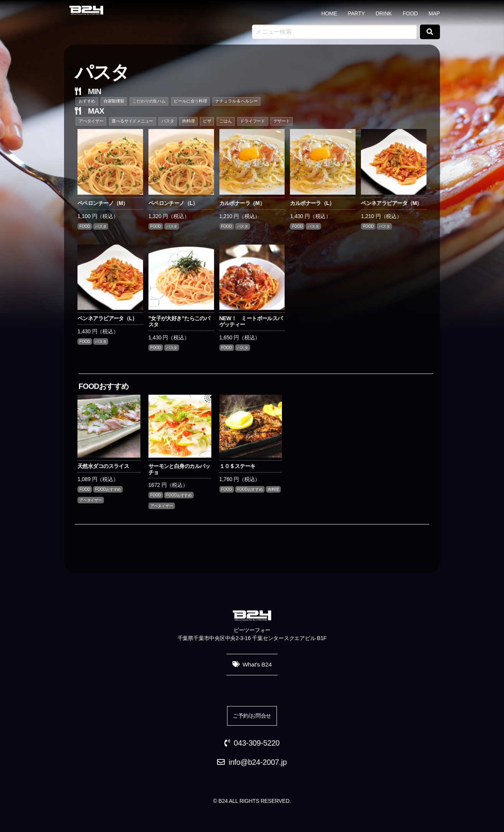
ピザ (207, 121)
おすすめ (87, 101)
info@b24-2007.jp (258, 762)
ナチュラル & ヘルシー (236, 101)
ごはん (226, 121)
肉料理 (188, 121)
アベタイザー (91, 500)
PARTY (356, 13)
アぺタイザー (91, 121)
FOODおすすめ (108, 489)
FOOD (410, 13)
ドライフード (253, 121)
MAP (434, 13)
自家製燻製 (114, 101)
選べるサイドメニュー (132, 121)
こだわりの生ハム (149, 101)
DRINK (384, 13)
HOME (329, 13)
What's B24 (257, 664)
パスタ (168, 121)
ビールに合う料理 (190, 101)
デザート (282, 121)
